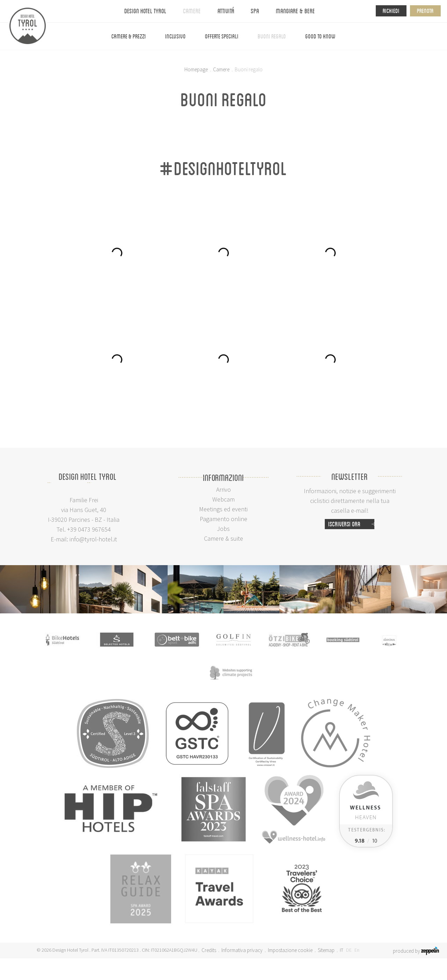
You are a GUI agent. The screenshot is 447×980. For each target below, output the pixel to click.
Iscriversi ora (351, 524)
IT (342, 950)
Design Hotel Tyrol (145, 11)
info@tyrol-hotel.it (93, 539)
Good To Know (320, 36)
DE (349, 950)
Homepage (196, 69)
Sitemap (326, 950)
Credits (209, 950)
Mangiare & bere (295, 11)
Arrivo (223, 489)
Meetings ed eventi (223, 509)
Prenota (425, 11)
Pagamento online (223, 519)
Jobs (223, 529)
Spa (255, 11)
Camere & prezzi (129, 36)
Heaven (365, 813)
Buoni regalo (272, 36)
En (357, 950)
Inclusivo (175, 36)
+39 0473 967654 (89, 529)
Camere (192, 11)
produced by (416, 950)
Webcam (223, 499)
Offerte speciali (222, 36)
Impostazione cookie (290, 950)
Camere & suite (223, 538)
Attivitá (226, 11)
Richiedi (391, 11)
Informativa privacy (242, 950)
